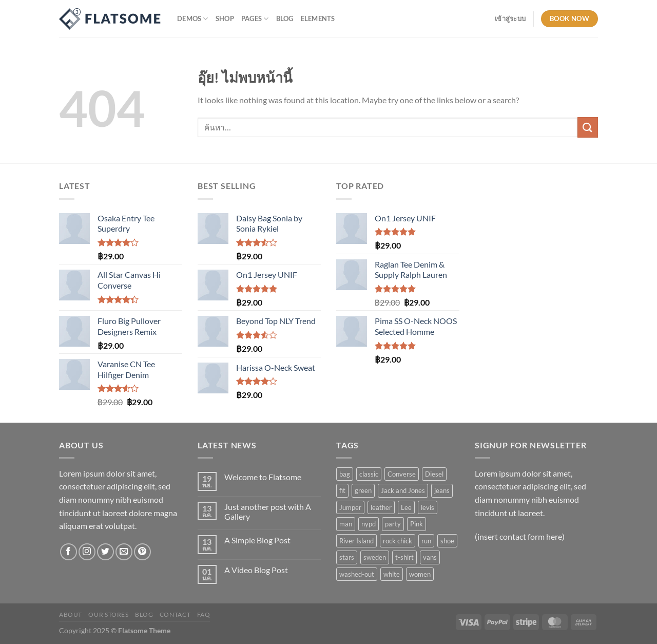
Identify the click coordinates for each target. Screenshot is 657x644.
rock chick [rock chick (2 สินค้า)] (398, 541)
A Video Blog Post (256, 570)
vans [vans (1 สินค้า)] (430, 557)
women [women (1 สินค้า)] (420, 574)
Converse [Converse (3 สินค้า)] (402, 474)
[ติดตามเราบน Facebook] (69, 552)
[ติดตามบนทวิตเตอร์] (105, 552)
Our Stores (108, 614)
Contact (175, 614)
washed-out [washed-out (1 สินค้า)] (357, 574)
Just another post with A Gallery (268, 512)
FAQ (204, 614)
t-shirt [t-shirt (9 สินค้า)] (404, 557)
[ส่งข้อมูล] (588, 127)
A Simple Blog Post (257, 540)
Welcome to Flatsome (263, 477)
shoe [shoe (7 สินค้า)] (447, 541)
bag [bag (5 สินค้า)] (345, 474)
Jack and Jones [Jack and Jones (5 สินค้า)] (403, 490)
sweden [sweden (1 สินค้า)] (375, 557)
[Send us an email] (124, 552)
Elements (318, 18)
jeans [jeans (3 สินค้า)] (442, 490)
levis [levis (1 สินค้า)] (428, 507)
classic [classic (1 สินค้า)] (369, 474)
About (71, 614)
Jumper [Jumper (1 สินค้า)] (350, 507)
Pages (255, 19)
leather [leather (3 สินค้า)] (381, 507)
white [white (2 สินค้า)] (392, 574)
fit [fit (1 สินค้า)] (342, 490)
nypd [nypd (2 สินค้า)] (369, 524)
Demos (193, 19)
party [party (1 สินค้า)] (393, 524)
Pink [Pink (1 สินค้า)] (417, 524)
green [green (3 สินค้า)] (363, 490)
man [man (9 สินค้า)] (346, 524)
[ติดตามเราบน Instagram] (87, 552)
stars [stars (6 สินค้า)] (347, 557)
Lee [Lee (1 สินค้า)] (406, 507)
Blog (285, 18)
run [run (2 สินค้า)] (426, 541)
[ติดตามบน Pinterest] (142, 552)
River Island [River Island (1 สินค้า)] (356, 541)
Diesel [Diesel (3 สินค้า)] (434, 474)
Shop (225, 18)
